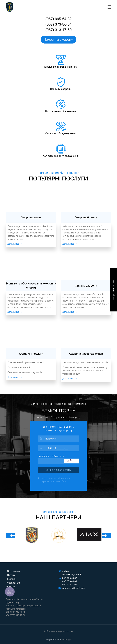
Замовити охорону (59, 40)
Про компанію (14, 571)
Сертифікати (13, 583)
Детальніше (15, 244)
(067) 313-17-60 (58, 30)
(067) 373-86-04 (58, 24)
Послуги (11, 575)
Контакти (12, 579)
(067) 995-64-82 (58, 19)
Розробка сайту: (54, 640)
